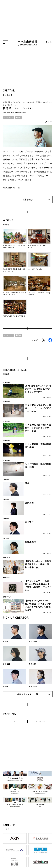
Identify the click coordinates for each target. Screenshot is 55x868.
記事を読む (28, 200)
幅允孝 (18, 117)
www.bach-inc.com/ (12, 188)
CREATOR (9, 90)
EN (51, 43)
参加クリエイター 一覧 (28, 699)
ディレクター (9, 117)
